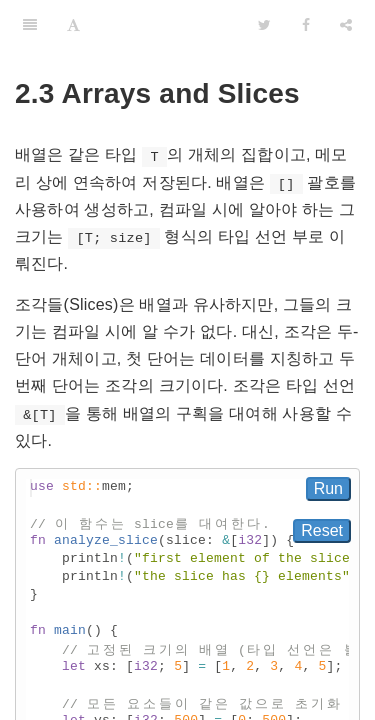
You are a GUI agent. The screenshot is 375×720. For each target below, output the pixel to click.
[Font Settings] (73, 25)
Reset (322, 530)
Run (328, 488)
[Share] (346, 25)
